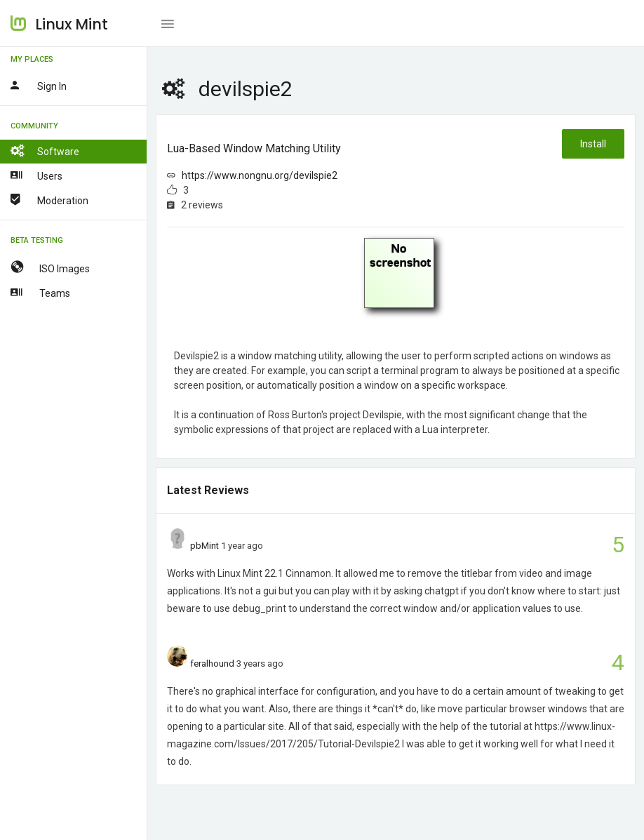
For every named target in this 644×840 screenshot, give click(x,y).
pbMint (204, 546)
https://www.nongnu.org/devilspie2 (260, 175)
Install (593, 144)
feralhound (212, 664)
